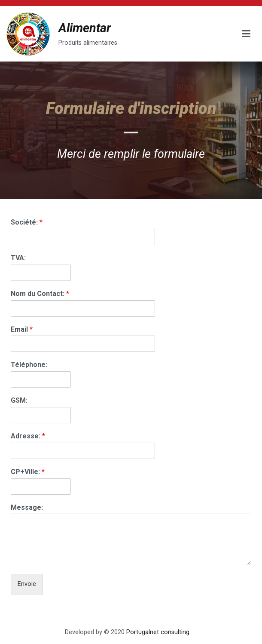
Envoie (27, 584)
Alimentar (85, 28)
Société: (27, 222)
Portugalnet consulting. (158, 632)
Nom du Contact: (40, 294)
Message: (27, 507)
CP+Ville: (28, 472)
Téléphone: (29, 365)
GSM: (19, 400)
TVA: (18, 258)
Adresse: (28, 436)
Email (22, 329)
